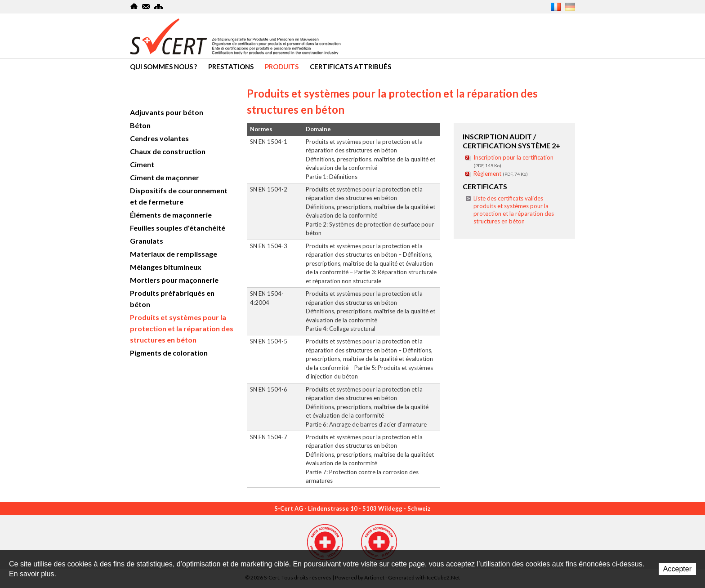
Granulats (147, 241)
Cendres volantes (159, 138)
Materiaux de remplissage (174, 254)
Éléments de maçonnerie (171, 215)
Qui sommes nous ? (163, 67)
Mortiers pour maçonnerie (174, 280)
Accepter (677, 569)
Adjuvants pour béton (167, 112)
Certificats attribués (350, 67)
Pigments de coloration (169, 353)
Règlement (501, 174)
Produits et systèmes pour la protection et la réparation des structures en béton (182, 328)
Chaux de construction (168, 151)
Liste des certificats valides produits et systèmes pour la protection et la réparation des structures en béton (514, 210)
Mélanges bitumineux (166, 267)
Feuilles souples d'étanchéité (178, 228)
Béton (140, 125)
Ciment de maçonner (165, 177)
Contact (146, 6)
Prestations (231, 67)
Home (134, 6)
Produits (282, 67)
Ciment (142, 164)
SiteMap (158, 6)
